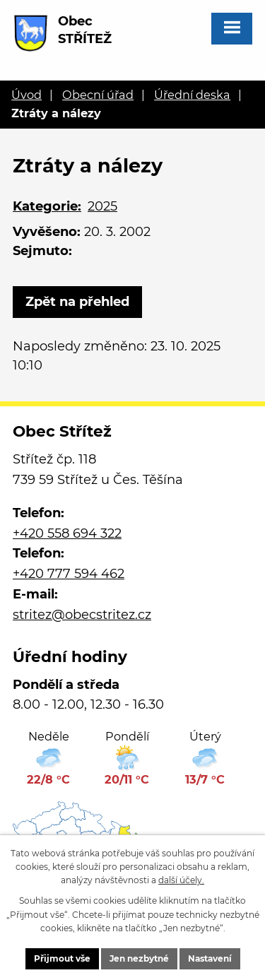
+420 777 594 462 (69, 574)
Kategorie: (47, 206)
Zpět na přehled (77, 302)
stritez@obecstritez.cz (82, 615)
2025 (102, 206)
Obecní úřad (98, 95)
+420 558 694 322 (67, 533)
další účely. (181, 880)
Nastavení (210, 958)
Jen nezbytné (139, 958)
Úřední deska (192, 95)
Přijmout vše (62, 958)
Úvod (26, 95)
